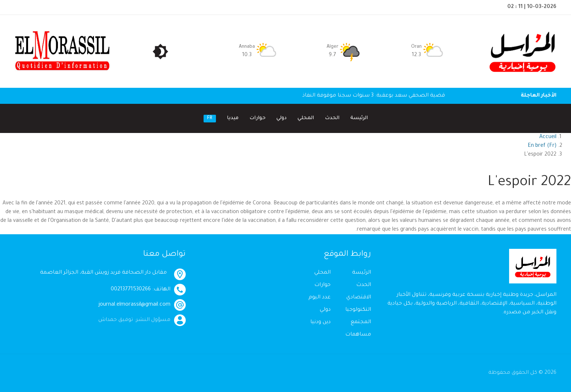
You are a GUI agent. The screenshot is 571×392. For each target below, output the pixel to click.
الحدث (332, 118)
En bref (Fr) (542, 146)
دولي (281, 118)
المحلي (306, 118)
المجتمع (361, 322)
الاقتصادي (359, 298)
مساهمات (358, 335)
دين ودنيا (320, 322)
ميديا (233, 118)
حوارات (257, 118)
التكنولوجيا (358, 310)
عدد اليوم (320, 298)
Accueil (548, 137)
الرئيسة (359, 118)
